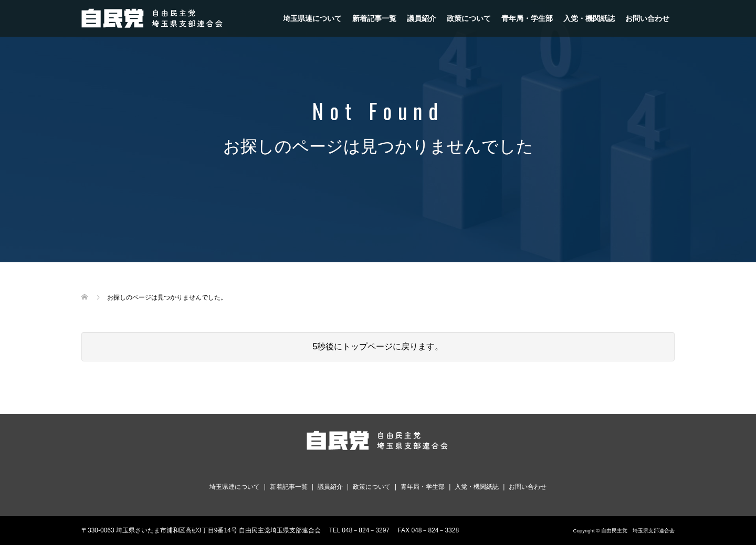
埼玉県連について (312, 18)
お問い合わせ (647, 18)
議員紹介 (422, 18)
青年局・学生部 (527, 18)
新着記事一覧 (374, 18)
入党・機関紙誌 (589, 18)
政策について (469, 18)
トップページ (367, 346)
